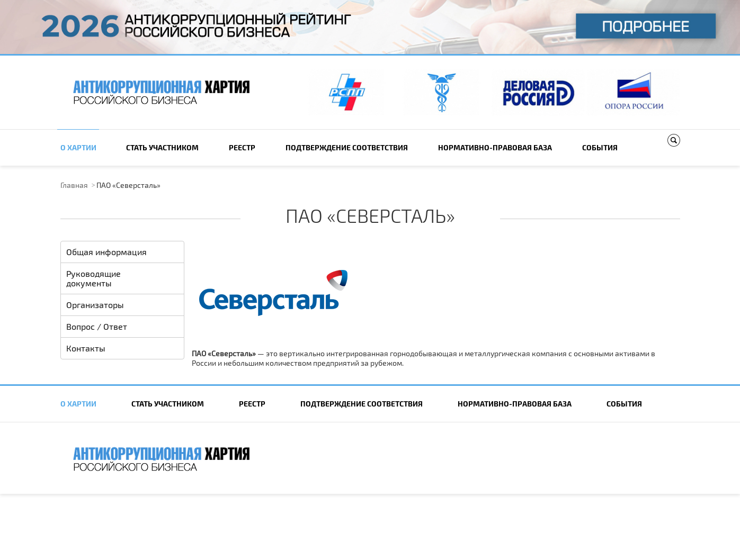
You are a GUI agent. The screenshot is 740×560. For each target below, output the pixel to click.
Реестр (242, 147)
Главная (74, 185)
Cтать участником (162, 147)
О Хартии (78, 147)
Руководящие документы (93, 278)
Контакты (86, 348)
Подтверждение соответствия (347, 147)
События (600, 147)
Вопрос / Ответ (97, 326)
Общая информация (106, 252)
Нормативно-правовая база (495, 147)
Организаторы (95, 305)
